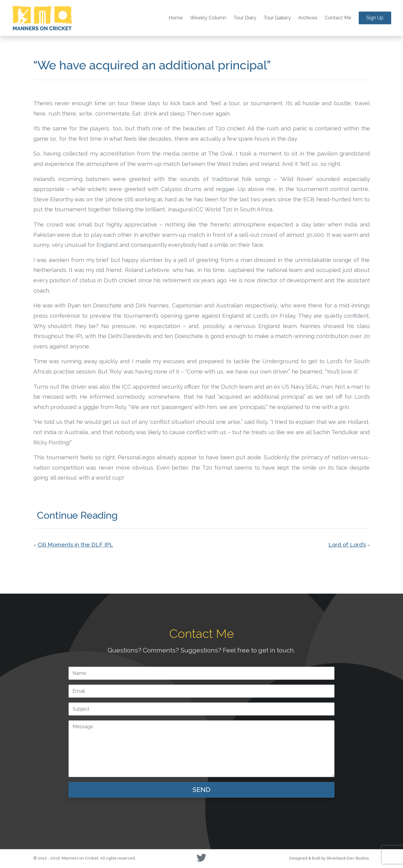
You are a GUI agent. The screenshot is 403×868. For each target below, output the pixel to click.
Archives (308, 18)
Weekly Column (208, 18)
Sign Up (375, 18)
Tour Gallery (277, 18)
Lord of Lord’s (347, 545)
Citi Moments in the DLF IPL (75, 545)
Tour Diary (245, 18)
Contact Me (338, 18)
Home (176, 18)
